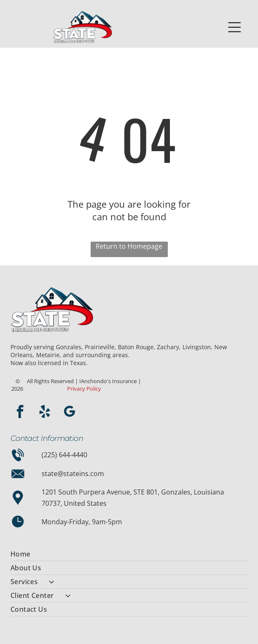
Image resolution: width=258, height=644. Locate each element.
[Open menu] (235, 27)
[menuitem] (129, 554)
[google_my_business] (70, 413)
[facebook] (20, 413)
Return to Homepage (129, 246)
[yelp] (45, 413)
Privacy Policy (84, 389)
